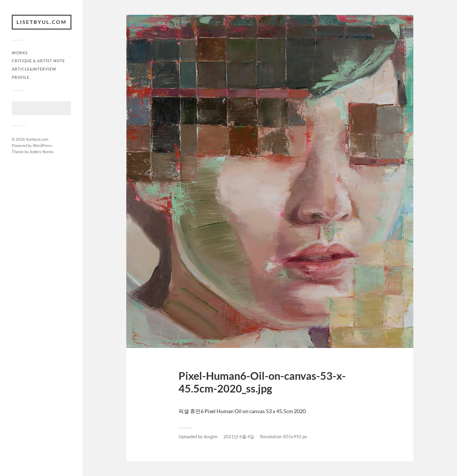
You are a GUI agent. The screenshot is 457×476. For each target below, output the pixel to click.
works (20, 53)
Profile (21, 77)
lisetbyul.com (42, 22)
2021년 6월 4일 (239, 436)
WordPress (42, 145)
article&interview (34, 69)
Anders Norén (41, 152)
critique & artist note (38, 61)
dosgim (211, 436)
